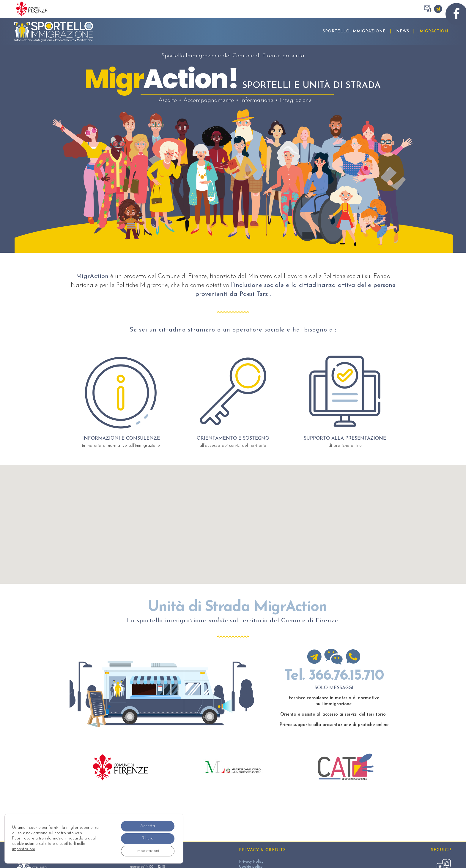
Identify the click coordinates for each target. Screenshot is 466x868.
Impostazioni (148, 851)
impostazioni (23, 849)
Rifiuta (148, 838)
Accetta (148, 826)
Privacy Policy (251, 862)
